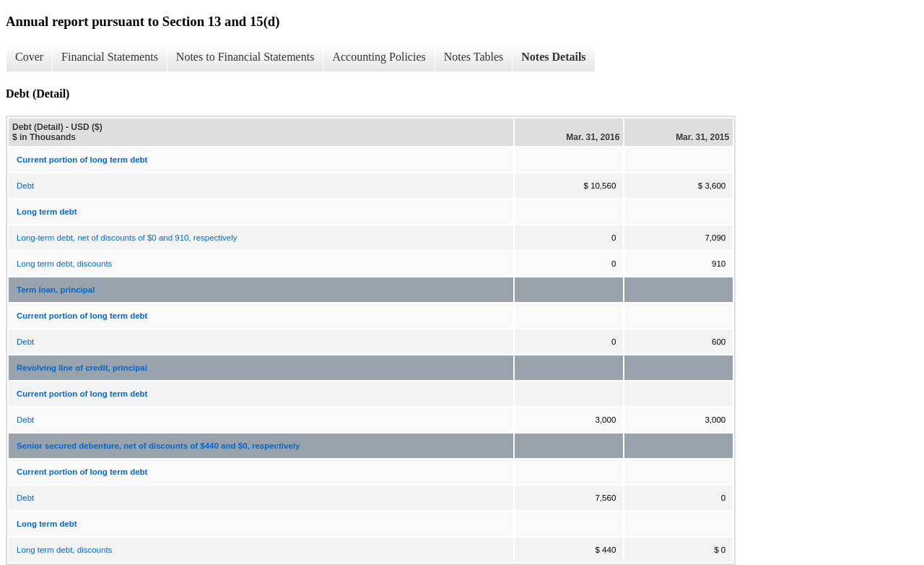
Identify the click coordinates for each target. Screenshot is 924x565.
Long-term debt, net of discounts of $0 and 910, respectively (127, 238)
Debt (25, 186)
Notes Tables (474, 57)
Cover (29, 57)
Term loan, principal (56, 290)
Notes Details (553, 57)
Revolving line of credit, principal (82, 368)
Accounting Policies (379, 57)
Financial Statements (110, 57)
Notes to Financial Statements (245, 57)
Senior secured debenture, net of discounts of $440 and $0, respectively (158, 446)
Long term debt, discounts (64, 264)
